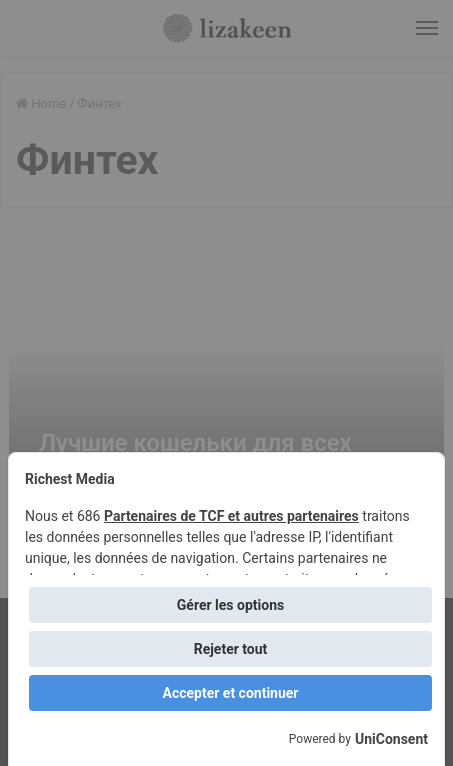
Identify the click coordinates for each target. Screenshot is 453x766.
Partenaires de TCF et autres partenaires (231, 516)
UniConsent (391, 739)
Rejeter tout (231, 649)
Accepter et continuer (231, 693)
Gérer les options (230, 605)
